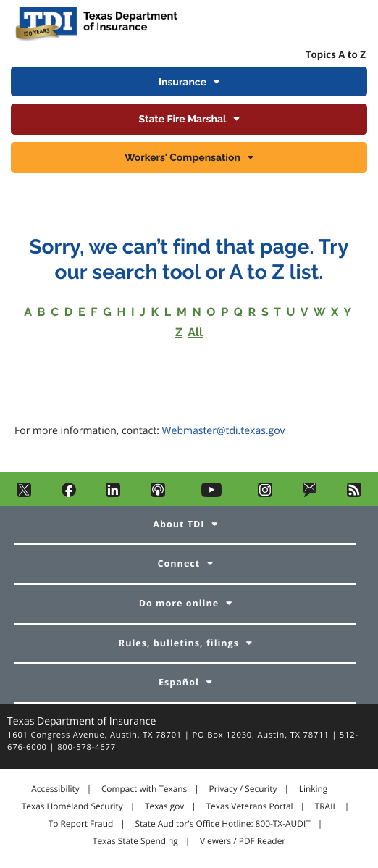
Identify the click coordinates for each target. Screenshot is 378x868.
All (195, 332)
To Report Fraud (81, 824)
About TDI (178, 524)
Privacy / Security (243, 789)
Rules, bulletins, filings (179, 643)
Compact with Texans (144, 789)
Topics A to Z (336, 54)
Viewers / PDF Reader (243, 841)
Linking (314, 789)
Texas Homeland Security (72, 806)
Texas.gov (164, 806)
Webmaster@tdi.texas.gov (224, 431)
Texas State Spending (135, 841)
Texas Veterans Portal (250, 806)
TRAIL (326, 806)
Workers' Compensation (182, 158)
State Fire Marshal (183, 120)
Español (179, 682)
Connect (179, 563)
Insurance (182, 83)
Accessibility (55, 789)
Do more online (179, 603)
